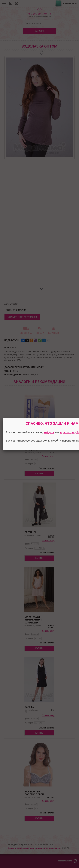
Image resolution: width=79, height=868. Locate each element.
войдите (49, 432)
